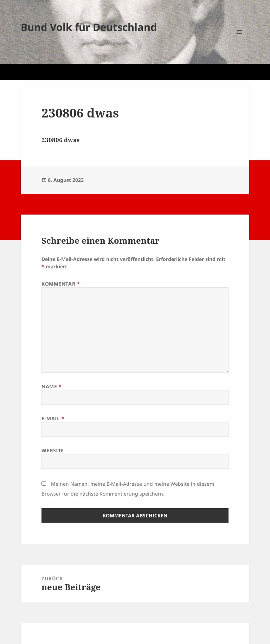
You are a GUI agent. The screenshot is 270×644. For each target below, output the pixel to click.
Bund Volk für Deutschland (89, 27)
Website (53, 450)
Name (52, 386)
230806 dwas (60, 140)
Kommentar (61, 284)
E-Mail (53, 418)
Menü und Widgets (240, 42)
